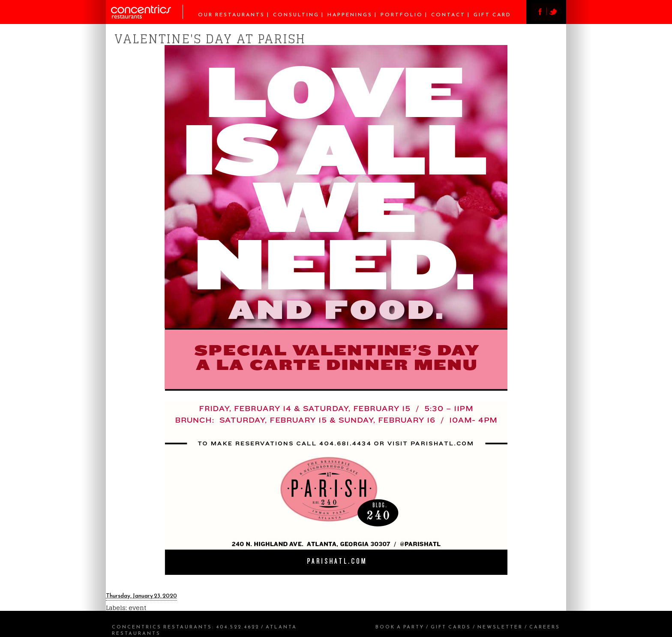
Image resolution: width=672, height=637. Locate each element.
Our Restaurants (231, 15)
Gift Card (492, 15)
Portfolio (402, 15)
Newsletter (500, 627)
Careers (545, 627)
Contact (448, 15)
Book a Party (400, 627)
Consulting (296, 15)
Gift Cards (451, 627)
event (137, 608)
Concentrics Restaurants (162, 627)
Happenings (350, 15)
